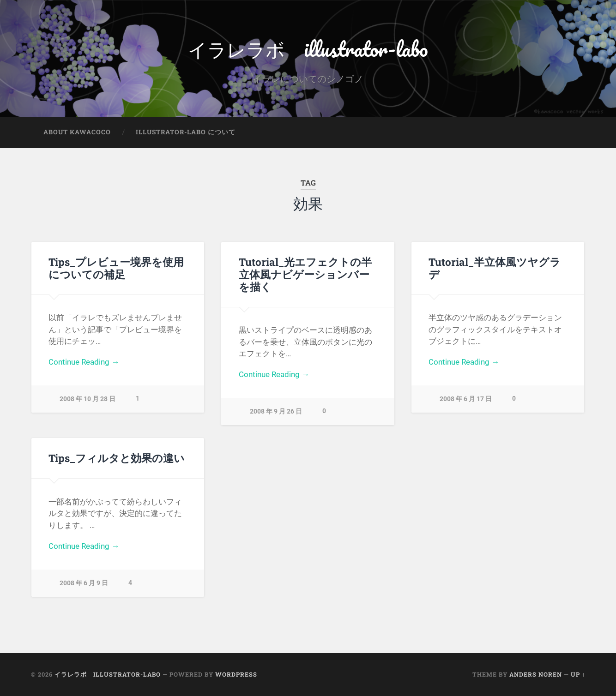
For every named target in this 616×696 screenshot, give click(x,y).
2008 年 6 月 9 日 (84, 583)
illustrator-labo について (186, 132)
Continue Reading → (84, 362)
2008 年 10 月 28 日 (88, 399)
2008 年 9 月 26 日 (276, 411)
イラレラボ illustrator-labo (308, 49)
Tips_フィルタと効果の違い (117, 458)
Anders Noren (536, 674)
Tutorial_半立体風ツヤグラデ (495, 268)
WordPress (236, 674)
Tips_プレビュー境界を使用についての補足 (116, 268)
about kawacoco (77, 132)
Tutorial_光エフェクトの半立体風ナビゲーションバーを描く (305, 274)
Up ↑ (578, 674)
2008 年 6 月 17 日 (466, 399)
